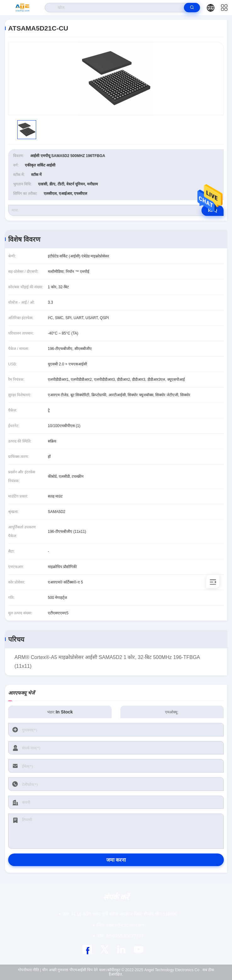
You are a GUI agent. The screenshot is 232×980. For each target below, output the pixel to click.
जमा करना (116, 860)
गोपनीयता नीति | (30, 970)
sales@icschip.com (120, 925)
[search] (192, 8)
